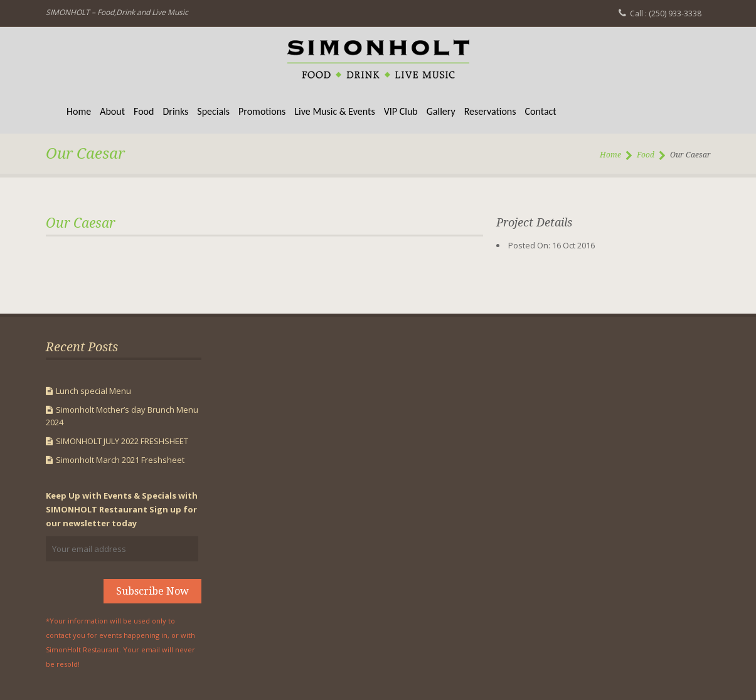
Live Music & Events (334, 111)
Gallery (441, 111)
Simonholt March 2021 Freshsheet (120, 460)
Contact (541, 111)
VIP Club (401, 111)
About (112, 111)
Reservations (490, 111)
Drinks (175, 111)
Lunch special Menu (93, 391)
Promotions (262, 111)
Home (79, 111)
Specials (213, 111)
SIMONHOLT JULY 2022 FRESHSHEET (122, 441)
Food (144, 111)
